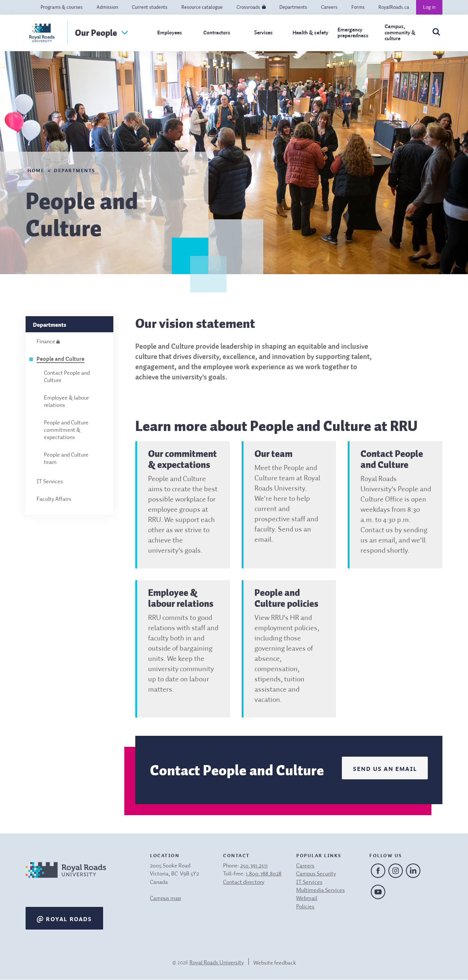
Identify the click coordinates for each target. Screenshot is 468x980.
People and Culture (61, 359)
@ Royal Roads (64, 918)
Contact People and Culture (67, 377)
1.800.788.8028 (264, 874)
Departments (293, 7)
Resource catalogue (202, 7)
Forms (358, 7)
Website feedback (275, 963)
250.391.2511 (254, 866)
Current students (150, 7)
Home (36, 170)
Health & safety (310, 33)
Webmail (307, 898)
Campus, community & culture (400, 33)
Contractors (217, 33)
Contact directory (244, 882)
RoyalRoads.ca (394, 7)
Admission (107, 7)
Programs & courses (62, 7)
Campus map (165, 898)
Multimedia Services (320, 890)
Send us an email (385, 768)
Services (263, 33)
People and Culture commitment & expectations (66, 430)
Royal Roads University (217, 963)
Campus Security (316, 874)
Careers (329, 7)
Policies (305, 907)
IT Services (50, 482)
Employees (170, 33)
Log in (429, 7)
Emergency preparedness (353, 33)
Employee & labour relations (66, 402)
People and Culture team (66, 459)
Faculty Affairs (54, 499)
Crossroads (248, 7)
